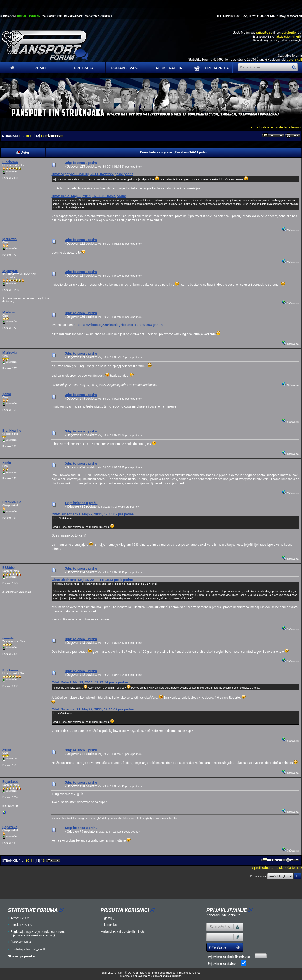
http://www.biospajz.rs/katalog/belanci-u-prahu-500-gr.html (118, 325)
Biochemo (10, 162)
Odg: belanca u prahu (81, 163)
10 (27, 136)
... (23, 136)
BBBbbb (9, 568)
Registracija (169, 68)
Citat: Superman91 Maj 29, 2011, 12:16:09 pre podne (92, 514)
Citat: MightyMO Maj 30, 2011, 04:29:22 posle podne (92, 174)
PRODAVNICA (210, 68)
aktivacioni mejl (288, 36)
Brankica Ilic (12, 430)
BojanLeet (10, 782)
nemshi (8, 638)
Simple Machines (147, 973)
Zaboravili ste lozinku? (223, 915)
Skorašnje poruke (21, 956)
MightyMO (10, 271)
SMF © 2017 (126, 973)
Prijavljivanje (126, 68)
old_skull (295, 59)
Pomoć (41, 68)
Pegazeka (10, 827)
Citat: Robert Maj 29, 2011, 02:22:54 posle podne (90, 682)
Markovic (9, 239)
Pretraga (84, 68)
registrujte (288, 32)
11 (32, 136)
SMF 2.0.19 (109, 973)
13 (43, 136)
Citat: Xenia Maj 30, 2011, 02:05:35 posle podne (89, 196)
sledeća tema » (290, 127)
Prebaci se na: (258, 876)
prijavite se (264, 32)
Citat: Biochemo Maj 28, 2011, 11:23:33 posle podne (92, 580)
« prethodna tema (264, 127)
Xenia (7, 394)
